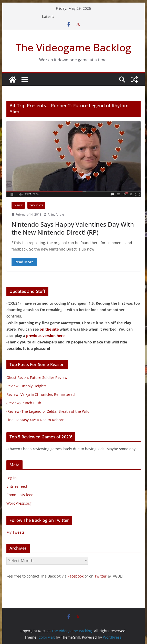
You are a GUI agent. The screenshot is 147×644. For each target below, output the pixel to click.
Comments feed (20, 495)
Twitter (101, 576)
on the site (49, 329)
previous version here (45, 336)
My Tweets (15, 532)
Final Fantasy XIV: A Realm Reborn (35, 420)
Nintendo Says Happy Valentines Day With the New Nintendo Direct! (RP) (73, 228)
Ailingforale (56, 214)
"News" (18, 205)
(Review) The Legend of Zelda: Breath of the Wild (48, 411)
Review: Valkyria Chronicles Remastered (41, 394)
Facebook (76, 576)
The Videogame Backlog (73, 47)
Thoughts (36, 205)
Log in (12, 478)
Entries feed (17, 486)
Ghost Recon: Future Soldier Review (37, 377)
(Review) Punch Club (24, 403)
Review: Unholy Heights (27, 386)
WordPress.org (19, 503)
